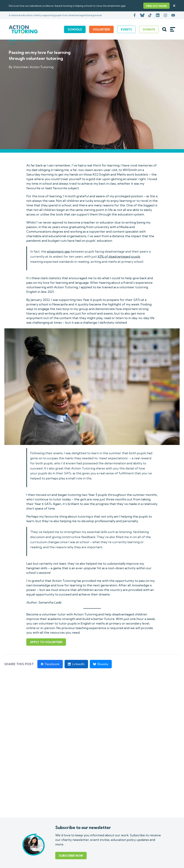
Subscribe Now (71, 856)
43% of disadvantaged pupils (119, 257)
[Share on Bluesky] (101, 664)
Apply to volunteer (46, 642)
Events (126, 29)
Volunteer (101, 29)
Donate (149, 29)
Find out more (156, 6)
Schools (75, 29)
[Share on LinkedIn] (76, 664)
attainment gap (58, 251)
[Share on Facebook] (50, 664)
